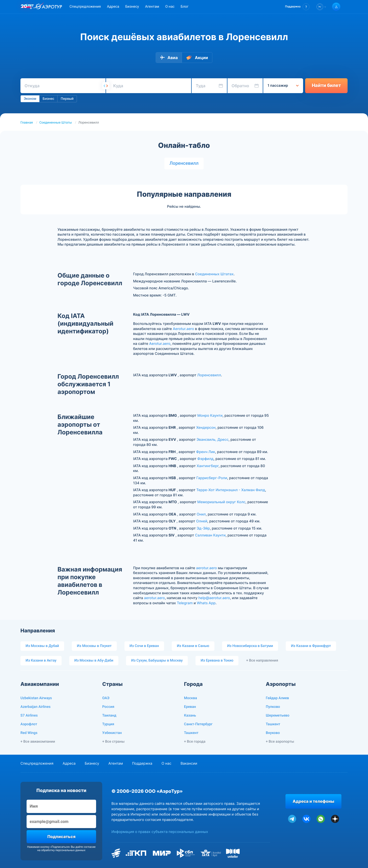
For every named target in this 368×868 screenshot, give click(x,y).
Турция (108, 724)
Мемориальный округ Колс (221, 502)
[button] (297, 7)
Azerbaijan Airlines (36, 707)
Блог (185, 7)
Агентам (152, 7)
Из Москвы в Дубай (42, 646)
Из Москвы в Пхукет (94, 646)
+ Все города (195, 742)
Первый (67, 99)
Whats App (206, 603)
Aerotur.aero (183, 329)
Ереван (190, 707)
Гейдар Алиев (277, 698)
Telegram (185, 603)
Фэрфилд (205, 459)
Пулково (273, 707)
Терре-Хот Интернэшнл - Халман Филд (231, 490)
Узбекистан (112, 733)
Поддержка (142, 763)
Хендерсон (206, 428)
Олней (202, 521)
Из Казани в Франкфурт (311, 646)
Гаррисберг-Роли (212, 478)
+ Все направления (262, 661)
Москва (191, 698)
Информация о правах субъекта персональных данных (160, 832)
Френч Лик (206, 452)
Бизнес (49, 99)
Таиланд (109, 716)
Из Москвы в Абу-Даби (94, 661)
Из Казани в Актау (41, 661)
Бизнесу (132, 7)
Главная (27, 123)
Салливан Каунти (210, 535)
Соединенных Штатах (214, 274)
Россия (108, 707)
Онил (201, 514)
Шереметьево (278, 716)
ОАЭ (106, 698)
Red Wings (29, 733)
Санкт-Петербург (198, 724)
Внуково (273, 733)
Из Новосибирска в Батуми (250, 646)
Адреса (113, 7)
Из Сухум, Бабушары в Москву (157, 661)
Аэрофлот (29, 724)
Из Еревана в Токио (217, 661)
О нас (170, 7)
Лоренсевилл (184, 163)
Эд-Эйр (203, 528)
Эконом (30, 99)
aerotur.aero (206, 568)
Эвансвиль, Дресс (212, 440)
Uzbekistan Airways (36, 698)
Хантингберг (208, 466)
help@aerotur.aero (214, 598)
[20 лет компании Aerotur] (27, 7)
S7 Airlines (29, 716)
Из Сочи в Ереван (144, 646)
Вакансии (189, 763)
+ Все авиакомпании (38, 742)
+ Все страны (113, 742)
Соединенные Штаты (56, 123)
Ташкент (191, 733)
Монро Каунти (210, 416)
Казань (190, 716)
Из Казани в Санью (193, 646)
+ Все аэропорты (280, 742)
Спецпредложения (85, 7)
